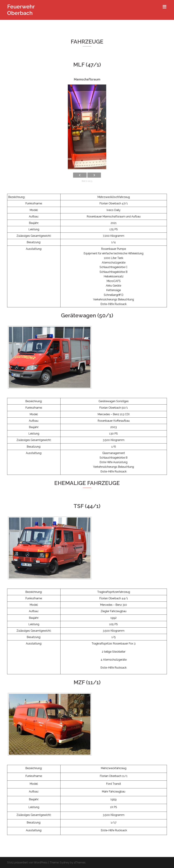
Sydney (65, 862)
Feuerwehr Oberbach (21, 10)
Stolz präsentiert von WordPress (27, 862)
